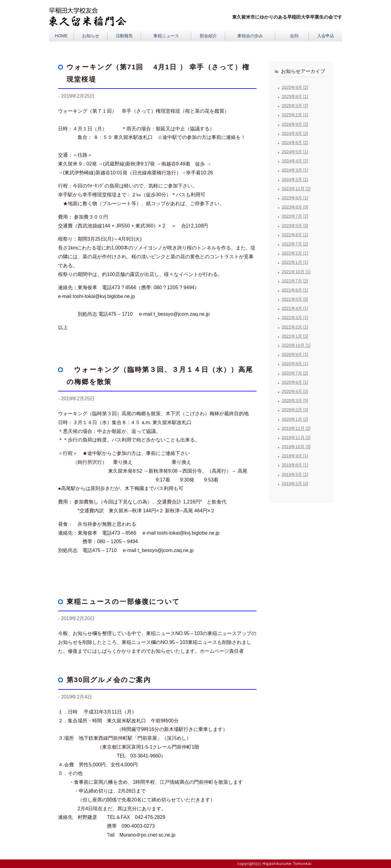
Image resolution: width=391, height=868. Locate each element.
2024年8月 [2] (295, 133)
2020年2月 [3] (295, 410)
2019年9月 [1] (295, 456)
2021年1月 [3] (295, 336)
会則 (294, 36)
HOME (61, 36)
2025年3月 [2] (295, 106)
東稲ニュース (166, 36)
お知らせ (91, 36)
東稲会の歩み (250, 36)
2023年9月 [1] (295, 198)
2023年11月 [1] (296, 189)
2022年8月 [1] (295, 235)
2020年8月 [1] (295, 364)
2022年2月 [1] (295, 253)
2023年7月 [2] (295, 216)
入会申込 (326, 36)
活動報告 (124, 36)
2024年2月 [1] (295, 180)
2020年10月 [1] (296, 345)
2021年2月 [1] (295, 327)
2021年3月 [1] (295, 318)
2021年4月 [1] (295, 308)
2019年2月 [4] (295, 484)
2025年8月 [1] (295, 96)
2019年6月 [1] (295, 465)
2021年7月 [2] (295, 281)
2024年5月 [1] (295, 152)
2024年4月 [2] (295, 161)
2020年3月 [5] (295, 401)
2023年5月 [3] (295, 226)
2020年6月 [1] (295, 382)
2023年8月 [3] (295, 207)
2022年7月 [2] (295, 244)
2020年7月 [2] (295, 373)
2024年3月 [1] (295, 170)
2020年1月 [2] (295, 419)
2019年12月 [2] (296, 428)
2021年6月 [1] (295, 290)
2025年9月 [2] (295, 87)
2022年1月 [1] (295, 262)
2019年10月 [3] (296, 447)
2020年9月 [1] (295, 354)
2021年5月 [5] (295, 299)
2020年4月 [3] (295, 391)
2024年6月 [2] (295, 143)
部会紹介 (208, 36)
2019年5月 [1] (295, 474)
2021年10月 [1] (296, 272)
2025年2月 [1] (295, 115)
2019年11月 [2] (296, 438)
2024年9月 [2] (295, 124)
